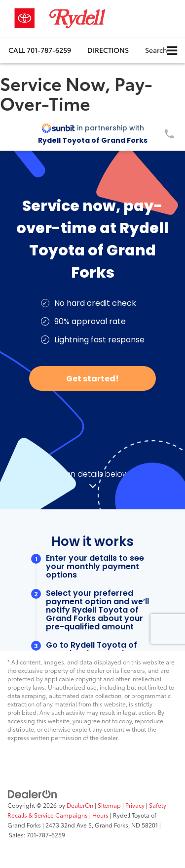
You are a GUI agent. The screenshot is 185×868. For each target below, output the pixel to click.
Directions (108, 50)
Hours (100, 815)
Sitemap (109, 805)
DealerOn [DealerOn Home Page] (80, 805)
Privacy (135, 805)
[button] (40, 50)
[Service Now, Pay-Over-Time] (92, 384)
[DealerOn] (33, 793)
